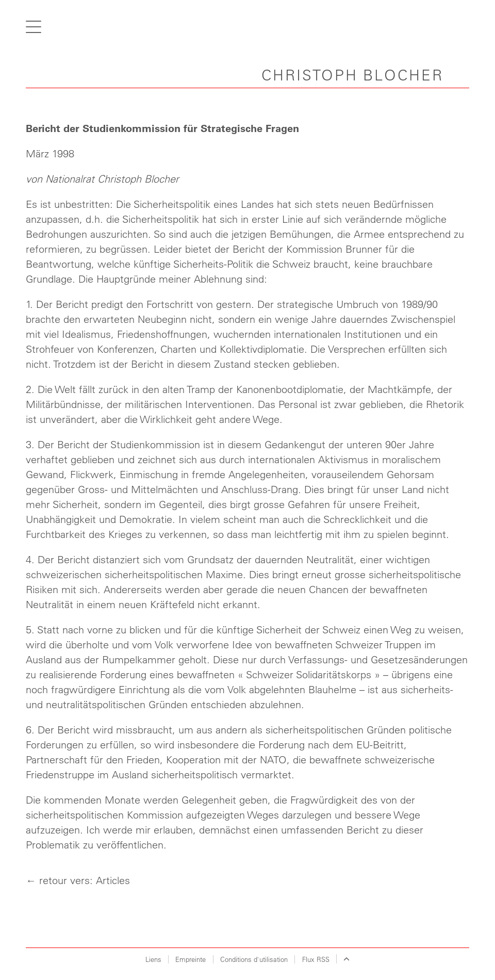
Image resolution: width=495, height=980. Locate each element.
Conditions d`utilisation (254, 959)
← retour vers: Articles (78, 880)
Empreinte (191, 959)
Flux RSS (316, 959)
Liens (153, 959)
